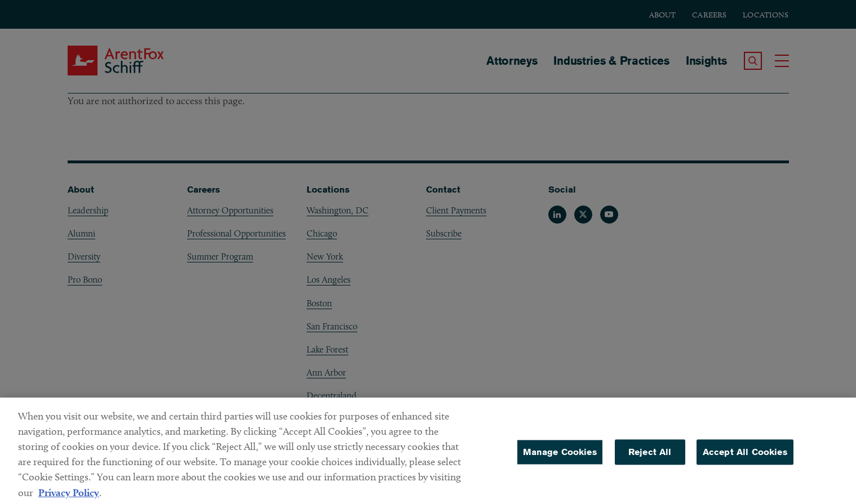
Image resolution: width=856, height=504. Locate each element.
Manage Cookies (560, 456)
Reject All (650, 456)
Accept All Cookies (745, 456)
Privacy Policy (69, 497)
